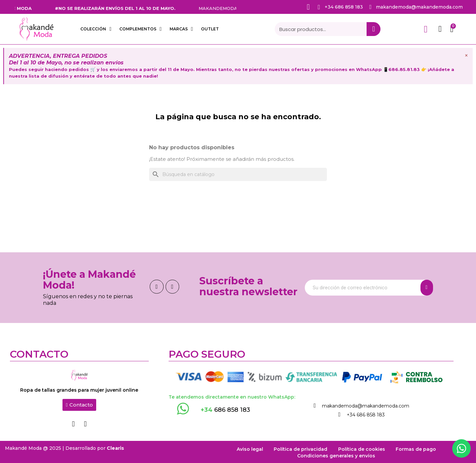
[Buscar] (238, 174)
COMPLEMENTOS (140, 29)
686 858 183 (225, 410)
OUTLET (210, 29)
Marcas (181, 29)
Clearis (115, 447)
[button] (79, 405)
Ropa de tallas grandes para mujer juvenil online (79, 390)
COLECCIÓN (96, 29)
